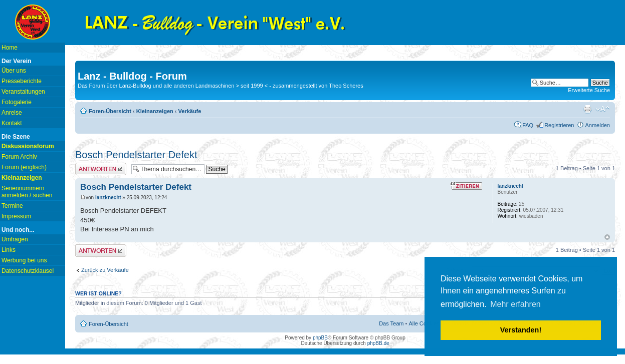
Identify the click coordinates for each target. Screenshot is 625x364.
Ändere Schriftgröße (603, 109)
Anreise (12, 113)
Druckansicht (587, 109)
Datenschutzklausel (28, 271)
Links (9, 250)
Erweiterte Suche (589, 90)
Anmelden (597, 125)
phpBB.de (378, 343)
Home (10, 48)
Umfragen (15, 239)
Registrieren (559, 125)
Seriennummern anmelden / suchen (27, 192)
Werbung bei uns (24, 260)
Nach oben (607, 237)
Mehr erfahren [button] (515, 304)
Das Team (391, 323)
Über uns (14, 71)
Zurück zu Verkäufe (105, 270)
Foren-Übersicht (110, 111)
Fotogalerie (17, 102)
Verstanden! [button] (521, 330)
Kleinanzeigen (155, 111)
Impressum (16, 216)
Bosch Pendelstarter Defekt (136, 155)
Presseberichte (22, 81)
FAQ (528, 125)
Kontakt (12, 123)
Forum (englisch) (24, 167)
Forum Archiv (19, 157)
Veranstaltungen (23, 92)
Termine (12, 206)
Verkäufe (190, 111)
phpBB (320, 338)
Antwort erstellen (101, 169)
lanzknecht (108, 198)
